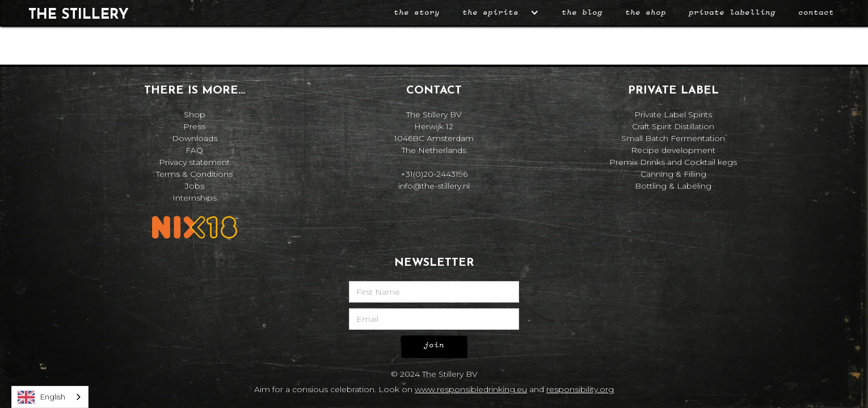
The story (417, 12)
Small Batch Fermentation (673, 138)
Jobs (195, 186)
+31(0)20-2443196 (434, 174)
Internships (195, 198)
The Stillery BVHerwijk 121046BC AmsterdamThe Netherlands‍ (434, 132)
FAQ (194, 150)
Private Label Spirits (673, 114)
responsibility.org (580, 389)
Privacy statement (194, 162)
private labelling (732, 12)
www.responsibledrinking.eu (471, 389)
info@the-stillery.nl (434, 186)
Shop (195, 114)
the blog (582, 12)
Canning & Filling (673, 174)
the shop (646, 12)
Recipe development (673, 150)
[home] (79, 13)
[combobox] (50, 397)
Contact (816, 12)
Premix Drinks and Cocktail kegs (673, 162)
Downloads (195, 138)
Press (194, 126)
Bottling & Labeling (673, 186)
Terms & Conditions (194, 174)
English (41, 397)
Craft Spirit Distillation (673, 126)
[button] (501, 13)
